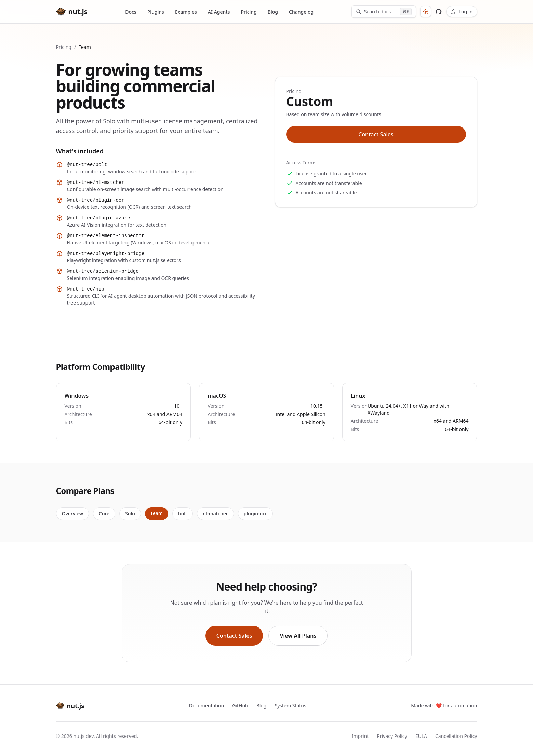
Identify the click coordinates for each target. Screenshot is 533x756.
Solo (130, 514)
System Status (290, 706)
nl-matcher (215, 514)
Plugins (156, 12)
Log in (462, 11)
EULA (421, 736)
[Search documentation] (384, 12)
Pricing (249, 12)
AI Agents (219, 12)
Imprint (360, 736)
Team (157, 513)
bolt (183, 514)
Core (104, 514)
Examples (186, 12)
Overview (73, 514)
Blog (273, 12)
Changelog (301, 12)
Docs (131, 12)
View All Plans (298, 636)
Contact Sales (376, 134)
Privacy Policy (392, 736)
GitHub (240, 706)
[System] (426, 12)
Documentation (206, 706)
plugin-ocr (255, 514)
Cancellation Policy (456, 736)
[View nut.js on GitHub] (439, 12)
